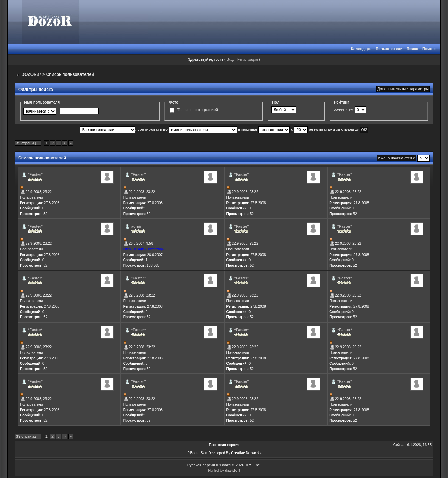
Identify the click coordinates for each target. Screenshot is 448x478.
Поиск (412, 49)
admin (137, 226)
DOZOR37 (31, 74)
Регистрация (247, 60)
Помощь (430, 49)
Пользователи (389, 49)
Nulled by (224, 470)
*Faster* (35, 174)
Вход (230, 60)
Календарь (361, 49)
